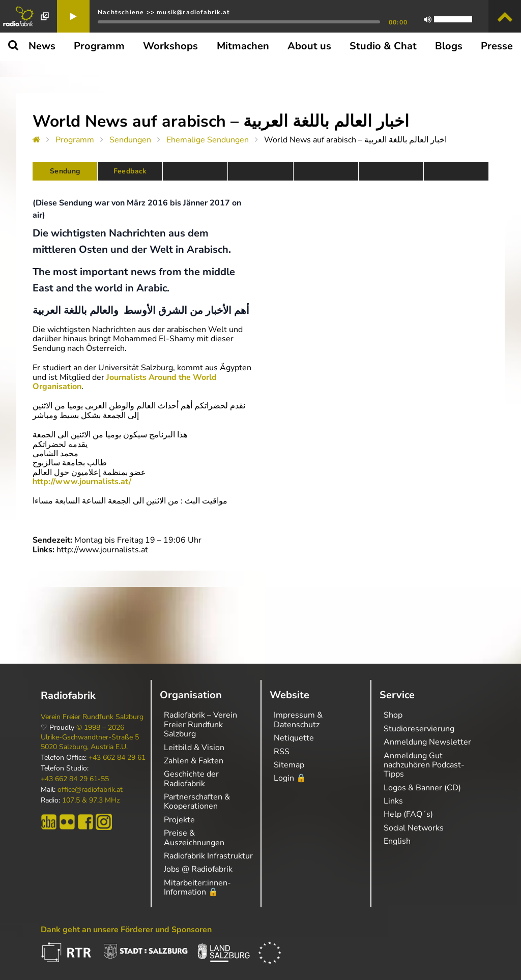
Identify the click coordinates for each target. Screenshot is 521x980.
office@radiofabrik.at (90, 790)
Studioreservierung (419, 729)
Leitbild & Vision (194, 748)
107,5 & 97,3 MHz (91, 800)
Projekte (179, 820)
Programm (75, 140)
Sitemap (289, 765)
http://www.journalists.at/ (82, 482)
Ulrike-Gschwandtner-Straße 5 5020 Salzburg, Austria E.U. (90, 742)
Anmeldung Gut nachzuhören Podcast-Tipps (424, 765)
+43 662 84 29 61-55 (75, 779)
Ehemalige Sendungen (208, 140)
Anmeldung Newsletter (427, 742)
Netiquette (294, 738)
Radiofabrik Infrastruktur (208, 856)
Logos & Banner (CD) (422, 788)
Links (393, 801)
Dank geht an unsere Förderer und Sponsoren (126, 930)
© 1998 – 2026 (100, 728)
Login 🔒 (290, 778)
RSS (282, 752)
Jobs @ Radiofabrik (198, 869)
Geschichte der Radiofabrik (191, 779)
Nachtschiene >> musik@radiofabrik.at (164, 12)
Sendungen (130, 140)
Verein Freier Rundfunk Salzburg (92, 717)
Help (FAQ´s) (408, 814)
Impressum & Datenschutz (298, 720)
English (397, 841)
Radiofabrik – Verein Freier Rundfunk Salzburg (200, 724)
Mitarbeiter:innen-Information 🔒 (197, 887)
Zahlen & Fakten (194, 761)
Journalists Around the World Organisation (125, 382)
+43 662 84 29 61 (117, 758)
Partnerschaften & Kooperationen (197, 801)
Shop (393, 715)
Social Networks (414, 828)
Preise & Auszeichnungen (194, 838)
